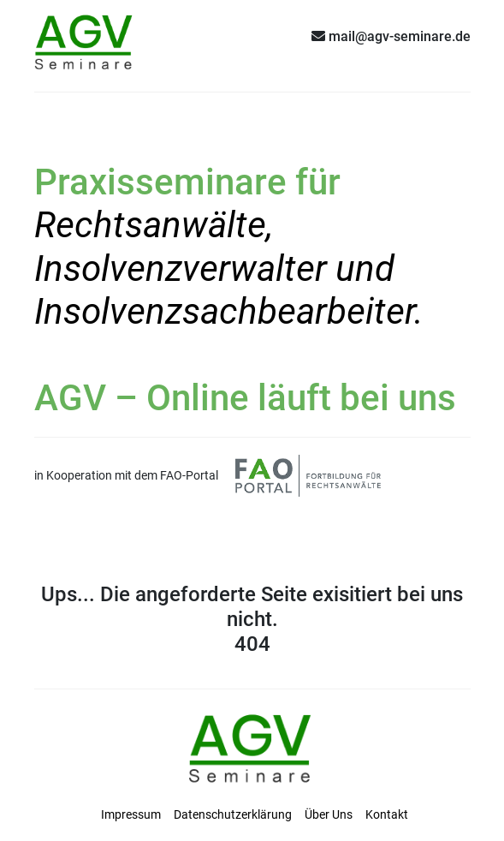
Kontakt (387, 814)
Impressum (131, 814)
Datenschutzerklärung (233, 814)
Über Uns (329, 814)
